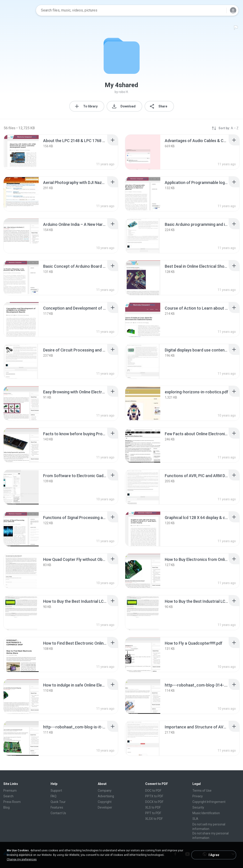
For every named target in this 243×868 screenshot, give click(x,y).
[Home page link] (18, 10)
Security (198, 807)
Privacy (198, 796)
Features (57, 807)
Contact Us (58, 813)
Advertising (106, 796)
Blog (7, 807)
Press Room (12, 802)
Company (105, 791)
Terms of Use (202, 791)
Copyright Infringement (209, 802)
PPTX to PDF (154, 796)
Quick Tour (58, 802)
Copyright (105, 802)
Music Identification (206, 813)
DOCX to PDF (154, 802)
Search (8, 796)
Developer (105, 807)
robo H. (124, 92)
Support (56, 791)
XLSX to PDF (154, 819)
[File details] (21, 152)
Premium (10, 791)
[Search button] (220, 10)
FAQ (54, 796)
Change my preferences (22, 859)
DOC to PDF (153, 791)
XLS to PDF (153, 807)
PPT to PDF (153, 813)
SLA (195, 819)
